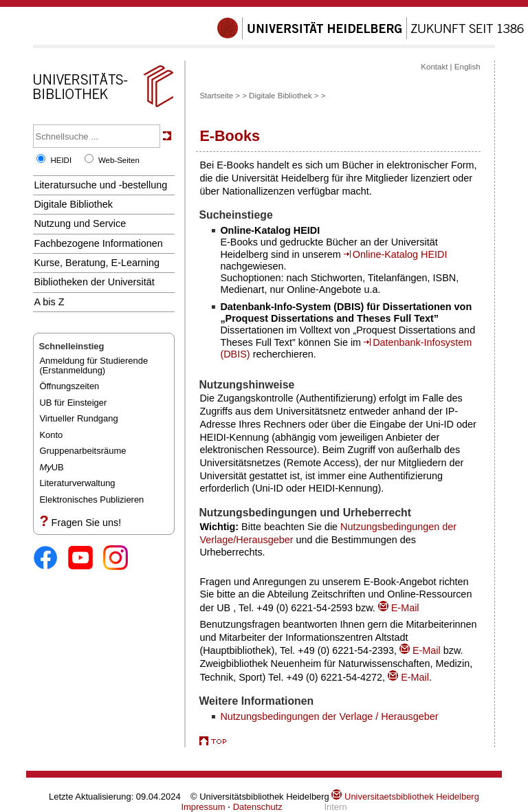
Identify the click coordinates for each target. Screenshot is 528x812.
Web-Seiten (119, 160)
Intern (335, 807)
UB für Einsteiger (73, 403)
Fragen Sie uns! (87, 523)
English (467, 67)
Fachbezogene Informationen (98, 243)
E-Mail (399, 608)
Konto (51, 435)
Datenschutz (258, 807)
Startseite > (220, 96)
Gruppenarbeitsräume (82, 451)
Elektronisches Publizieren (91, 500)
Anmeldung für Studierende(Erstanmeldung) (93, 365)
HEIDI (61, 160)
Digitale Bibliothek (73, 204)
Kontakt (434, 67)
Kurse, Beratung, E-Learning (97, 263)
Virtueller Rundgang (78, 418)
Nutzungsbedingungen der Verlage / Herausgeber (329, 716)
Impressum (203, 807)
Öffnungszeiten (69, 386)
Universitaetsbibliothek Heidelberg (405, 797)
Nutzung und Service (80, 223)
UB (51, 467)
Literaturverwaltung (77, 483)
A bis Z (49, 302)
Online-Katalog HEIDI (400, 254)
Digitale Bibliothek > (284, 96)
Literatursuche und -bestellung (100, 185)
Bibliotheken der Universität (94, 282)
